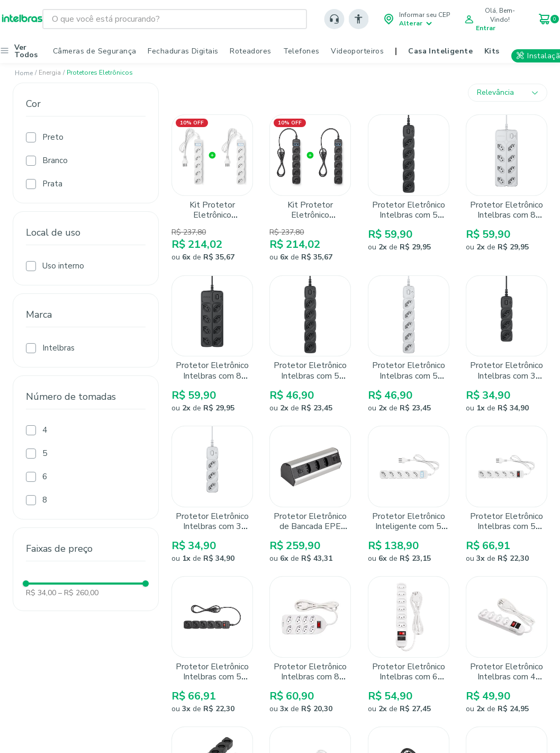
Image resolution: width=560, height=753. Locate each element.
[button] (86, 114)
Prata (52, 184)
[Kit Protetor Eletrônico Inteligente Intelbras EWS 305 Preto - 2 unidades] (310, 189)
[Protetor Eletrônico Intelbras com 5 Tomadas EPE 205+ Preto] (212, 645)
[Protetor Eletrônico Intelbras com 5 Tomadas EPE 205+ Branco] (507, 495)
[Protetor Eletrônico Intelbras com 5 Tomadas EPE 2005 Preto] (310, 344)
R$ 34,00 (41, 593)
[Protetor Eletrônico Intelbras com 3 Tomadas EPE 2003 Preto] (507, 344)
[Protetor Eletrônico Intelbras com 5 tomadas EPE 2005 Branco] (409, 344)
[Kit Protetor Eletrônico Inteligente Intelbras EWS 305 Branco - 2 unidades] (212, 189)
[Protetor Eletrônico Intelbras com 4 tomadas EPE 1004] (507, 645)
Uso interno (63, 266)
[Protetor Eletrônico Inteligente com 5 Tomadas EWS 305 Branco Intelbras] (409, 495)
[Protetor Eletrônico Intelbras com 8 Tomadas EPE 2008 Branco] (507, 189)
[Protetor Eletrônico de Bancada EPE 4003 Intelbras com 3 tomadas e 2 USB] (310, 495)
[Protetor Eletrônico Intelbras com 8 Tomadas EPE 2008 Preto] (212, 344)
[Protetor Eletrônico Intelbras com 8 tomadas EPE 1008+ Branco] (310, 645)
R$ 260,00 (78, 593)
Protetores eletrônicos (100, 73)
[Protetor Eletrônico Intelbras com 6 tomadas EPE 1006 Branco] (409, 645)
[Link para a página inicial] (24, 73)
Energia (50, 73)
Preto (53, 137)
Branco (55, 160)
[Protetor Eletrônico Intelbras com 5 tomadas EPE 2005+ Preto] (409, 189)
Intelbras (58, 348)
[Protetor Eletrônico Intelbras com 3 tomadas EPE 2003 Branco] (212, 495)
